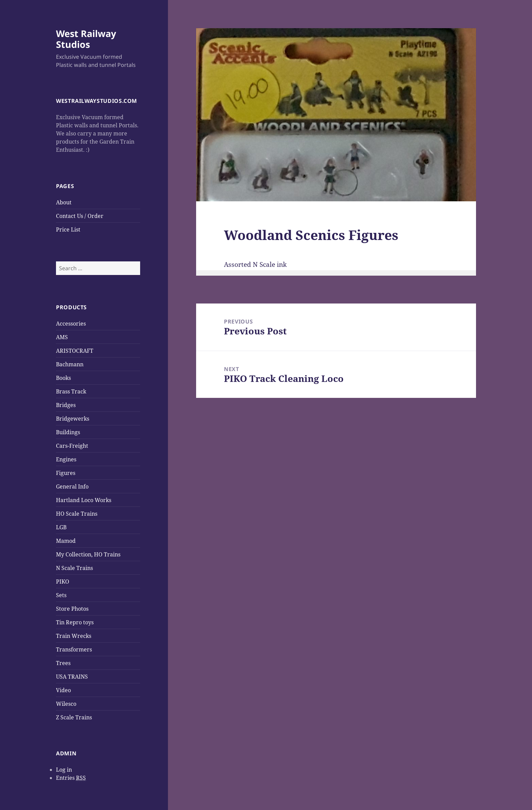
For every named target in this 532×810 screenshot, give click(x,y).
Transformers (74, 649)
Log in (64, 770)
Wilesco (66, 704)
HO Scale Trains (77, 514)
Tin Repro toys (75, 622)
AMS (62, 337)
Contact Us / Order (80, 216)
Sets (61, 595)
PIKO (63, 582)
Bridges (66, 405)
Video (63, 690)
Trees (63, 663)
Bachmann (70, 364)
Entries (71, 778)
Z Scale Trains (74, 717)
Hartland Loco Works (84, 500)
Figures (66, 473)
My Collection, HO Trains (88, 554)
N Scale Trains (74, 568)
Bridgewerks (73, 419)
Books (63, 378)
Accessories (71, 324)
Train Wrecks (74, 636)
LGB (61, 527)
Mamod (66, 541)
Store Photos (72, 609)
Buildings (68, 432)
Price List (68, 229)
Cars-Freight (72, 446)
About (64, 202)
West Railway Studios (86, 39)
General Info (72, 486)
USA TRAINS (72, 677)
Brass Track (71, 391)
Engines (66, 459)
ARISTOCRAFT (75, 351)
